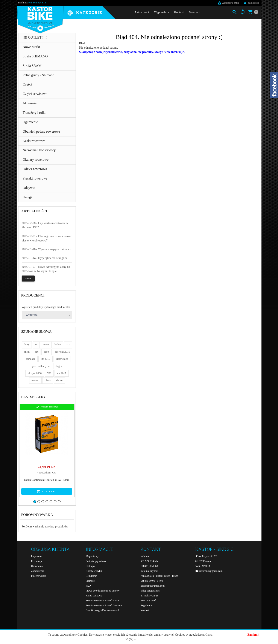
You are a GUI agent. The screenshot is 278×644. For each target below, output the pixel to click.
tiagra (59, 366)
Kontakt (179, 12)
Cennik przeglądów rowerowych (103, 610)
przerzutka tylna (41, 366)
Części (27, 84)
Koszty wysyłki (94, 571)
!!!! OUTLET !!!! (35, 37)
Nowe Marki (31, 47)
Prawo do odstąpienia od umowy (103, 591)
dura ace (31, 359)
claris (48, 380)
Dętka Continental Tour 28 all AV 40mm (47, 480)
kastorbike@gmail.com (153, 586)
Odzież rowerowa (35, 169)
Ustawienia (37, 566)
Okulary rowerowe (36, 160)
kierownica (62, 359)
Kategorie (89, 13)
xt (36, 344)
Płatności (91, 581)
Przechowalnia (39, 576)
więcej (28, 279)
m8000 (35, 380)
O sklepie (91, 566)
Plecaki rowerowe (35, 178)
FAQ (88, 586)
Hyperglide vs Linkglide (53, 258)
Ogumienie (30, 122)
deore (59, 380)
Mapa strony (92, 556)
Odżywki (29, 188)
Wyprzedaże (162, 12)
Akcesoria (30, 103)
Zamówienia (38, 571)
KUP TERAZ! (47, 491)
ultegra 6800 (35, 373)
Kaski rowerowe (34, 141)
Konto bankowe (94, 596)
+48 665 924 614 (37, 3)
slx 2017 (62, 373)
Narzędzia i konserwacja (40, 150)
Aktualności (142, 12)
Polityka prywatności (97, 561)
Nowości (194, 12)
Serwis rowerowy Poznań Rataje (103, 601)
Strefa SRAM (32, 66)
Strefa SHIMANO (35, 56)
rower (46, 344)
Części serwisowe (35, 94)
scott (46, 352)
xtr (68, 344)
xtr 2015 (46, 359)
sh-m (27, 352)
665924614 (203, 566)
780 (49, 373)
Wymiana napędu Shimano (54, 249)
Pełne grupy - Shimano (39, 75)
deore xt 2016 (62, 352)
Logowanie (37, 556)
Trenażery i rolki (34, 113)
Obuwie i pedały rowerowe (41, 131)
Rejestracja (37, 561)
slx (37, 352)
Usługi (27, 197)
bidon (58, 344)
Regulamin (92, 576)
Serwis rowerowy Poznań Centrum (104, 605)
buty (27, 344)
